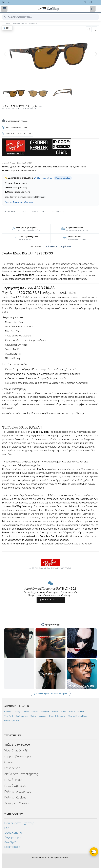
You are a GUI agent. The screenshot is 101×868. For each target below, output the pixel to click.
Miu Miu (81, 712)
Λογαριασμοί (13, 837)
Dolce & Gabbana (57, 716)
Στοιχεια (10, 211)
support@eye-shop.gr (18, 756)
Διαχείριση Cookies (17, 803)
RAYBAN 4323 (33, 23)
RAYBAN (25, 23)
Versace (43, 716)
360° (7, 28)
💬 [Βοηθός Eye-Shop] (94, 852)
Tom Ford (8, 716)
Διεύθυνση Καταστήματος (21, 774)
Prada (72, 712)
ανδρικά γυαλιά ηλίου (57, 246)
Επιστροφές (12, 847)
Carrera (35, 712)
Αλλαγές (10, 842)
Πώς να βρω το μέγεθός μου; (19, 202)
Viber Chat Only (16, 750)
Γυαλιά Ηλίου (13, 780)
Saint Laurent (22, 716)
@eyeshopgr (53, 625)
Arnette (55, 712)
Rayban (8, 712)
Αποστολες (39, 211)
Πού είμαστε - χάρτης (19, 823)
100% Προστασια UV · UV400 (18, 133)
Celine (33, 716)
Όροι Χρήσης (13, 833)
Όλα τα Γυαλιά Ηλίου (78, 716)
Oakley (17, 712)
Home (8, 23)
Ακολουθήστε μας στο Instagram (51, 694)
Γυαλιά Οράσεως (12, 720)
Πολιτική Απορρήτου (18, 792)
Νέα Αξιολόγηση (51, 600)
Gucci (64, 712)
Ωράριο (9, 762)
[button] (96, 54)
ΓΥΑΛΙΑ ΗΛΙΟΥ (16, 23)
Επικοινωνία (12, 768)
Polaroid (45, 712)
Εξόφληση (58, 211)
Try (24, 211)
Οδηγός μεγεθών (43, 178)
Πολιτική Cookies (15, 797)
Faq (7, 828)
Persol (26, 712)
